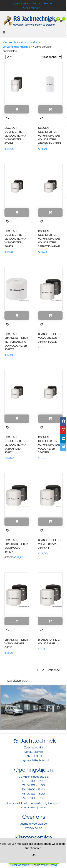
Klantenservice (21, 3)
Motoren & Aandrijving (16, 42)
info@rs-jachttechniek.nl (33, 760)
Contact (37, 3)
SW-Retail (51, 865)
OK (33, 855)
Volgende (54, 670)
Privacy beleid (34, 828)
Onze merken (32, 8)
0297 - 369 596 (34, 756)
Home (48, 3)
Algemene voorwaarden (33, 824)
